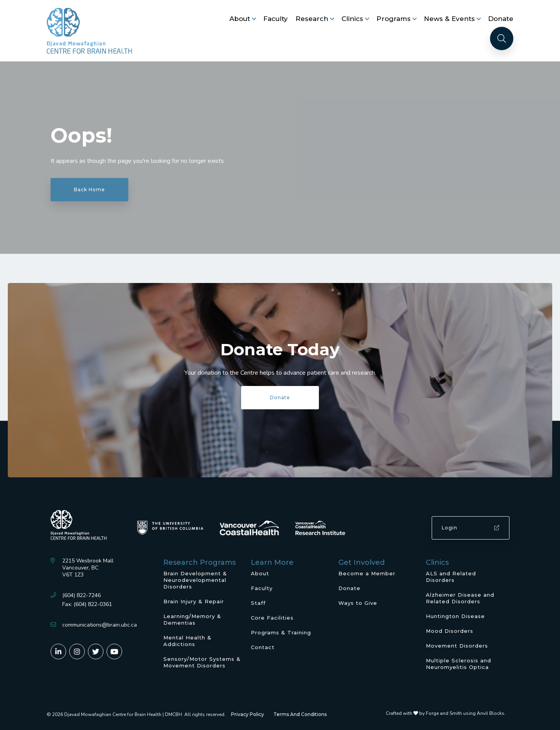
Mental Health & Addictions (187, 641)
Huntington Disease (455, 616)
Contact (263, 647)
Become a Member (367, 573)
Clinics (352, 19)
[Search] (502, 38)
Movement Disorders (457, 646)
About (240, 19)
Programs (394, 19)
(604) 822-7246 (81, 595)
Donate (501, 19)
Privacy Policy (248, 714)
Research (312, 19)
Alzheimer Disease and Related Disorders (460, 598)
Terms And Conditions (300, 714)
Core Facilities (272, 618)
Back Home (89, 189)
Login (471, 528)
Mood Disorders (450, 631)
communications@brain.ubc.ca (100, 625)
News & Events (449, 19)
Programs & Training (281, 632)
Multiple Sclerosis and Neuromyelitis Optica (458, 664)
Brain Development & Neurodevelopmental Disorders (195, 580)
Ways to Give (358, 603)
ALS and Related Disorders (451, 577)
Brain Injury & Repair (194, 601)
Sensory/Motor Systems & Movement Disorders (202, 662)
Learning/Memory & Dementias (192, 619)
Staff (258, 603)
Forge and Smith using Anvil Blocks (465, 713)
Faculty (276, 19)
